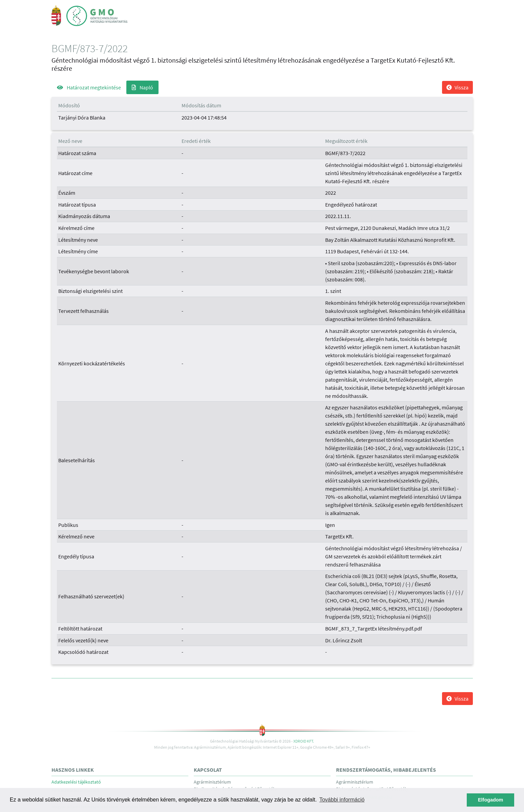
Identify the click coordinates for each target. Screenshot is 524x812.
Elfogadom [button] (490, 800)
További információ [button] (342, 800)
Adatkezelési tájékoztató (76, 782)
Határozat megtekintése (89, 87)
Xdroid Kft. (304, 741)
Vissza (457, 87)
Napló (142, 87)
